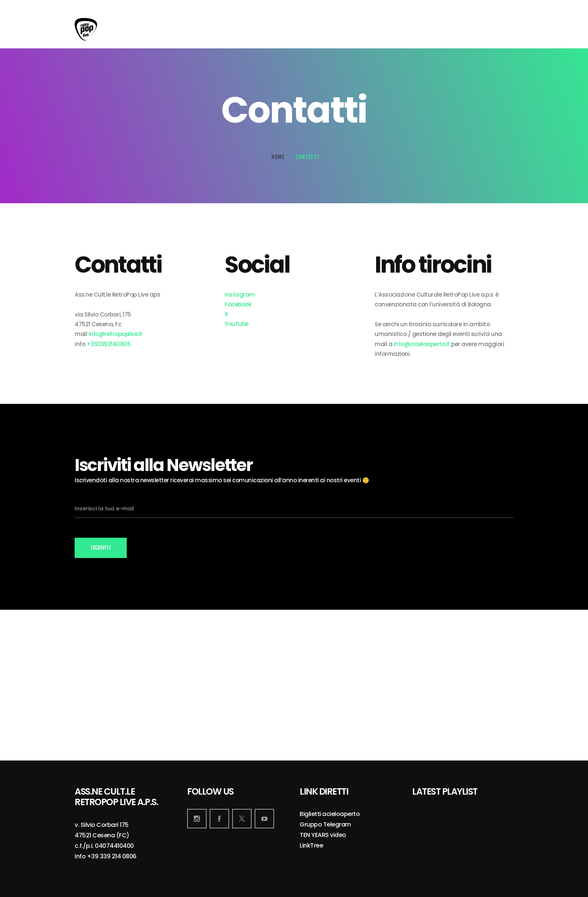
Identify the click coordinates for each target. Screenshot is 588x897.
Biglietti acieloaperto (330, 814)
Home (278, 157)
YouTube (237, 324)
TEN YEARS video (323, 835)
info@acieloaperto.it (422, 344)
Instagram (240, 295)
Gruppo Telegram (325, 825)
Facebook (238, 304)
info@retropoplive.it (115, 334)
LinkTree (311, 846)
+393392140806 (109, 344)
